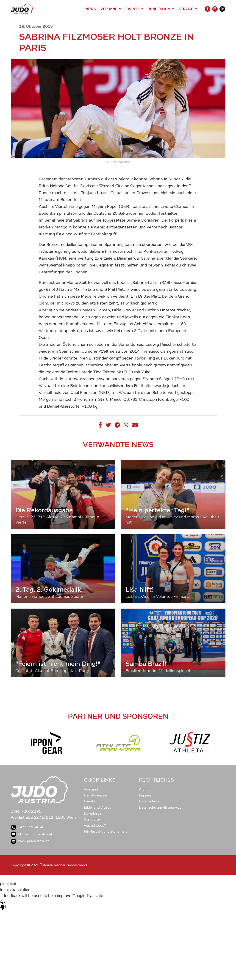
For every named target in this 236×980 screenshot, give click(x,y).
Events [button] (133, 9)
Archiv (144, 789)
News (91, 9)
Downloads (93, 813)
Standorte (92, 819)
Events (89, 801)
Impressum (148, 795)
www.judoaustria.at (30, 841)
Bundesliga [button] (159, 9)
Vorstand (91, 789)
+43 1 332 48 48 (28, 827)
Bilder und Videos (97, 807)
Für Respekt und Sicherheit (105, 832)
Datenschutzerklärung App (160, 807)
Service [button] (186, 9)
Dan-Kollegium (96, 795)
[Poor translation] (3, 904)
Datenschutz (149, 801)
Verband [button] (109, 9)
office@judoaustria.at (32, 834)
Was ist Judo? (95, 826)
